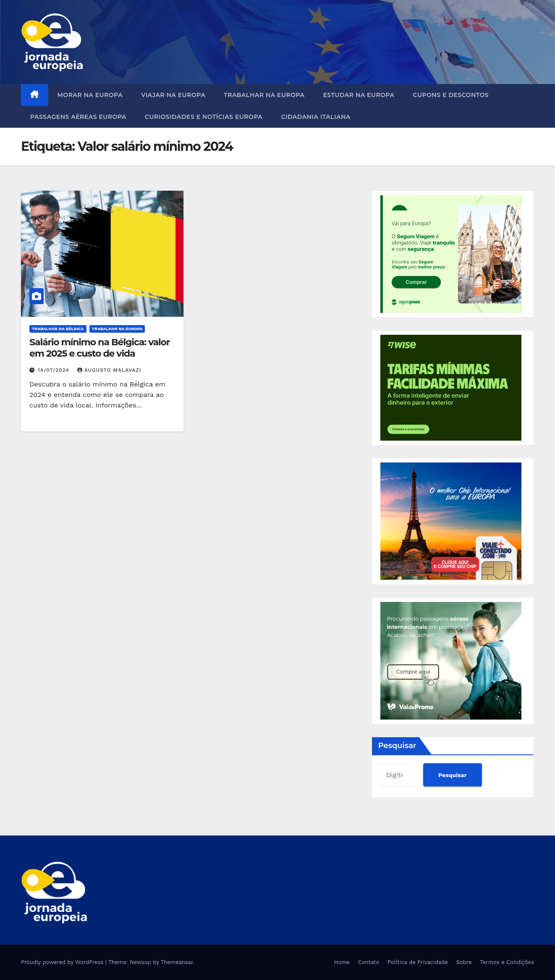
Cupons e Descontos (451, 95)
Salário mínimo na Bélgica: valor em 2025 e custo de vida (99, 348)
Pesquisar (397, 746)
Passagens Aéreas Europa (78, 117)
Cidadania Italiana (316, 117)
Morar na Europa (90, 95)
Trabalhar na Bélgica (58, 329)
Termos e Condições (507, 962)
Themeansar (177, 962)
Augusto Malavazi (109, 370)
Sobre (464, 962)
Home (342, 962)
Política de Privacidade (418, 962)
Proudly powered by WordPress (63, 962)
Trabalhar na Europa (264, 95)
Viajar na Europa (173, 95)
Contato (369, 962)
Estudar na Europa (359, 95)
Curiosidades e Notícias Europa (204, 117)
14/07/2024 (55, 370)
